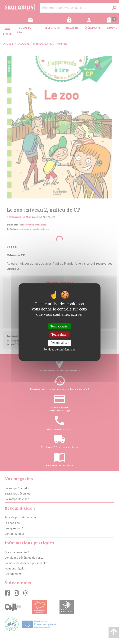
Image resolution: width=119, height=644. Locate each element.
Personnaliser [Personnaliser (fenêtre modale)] (59, 343)
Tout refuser (59, 334)
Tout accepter (59, 326)
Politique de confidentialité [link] (59, 350)
